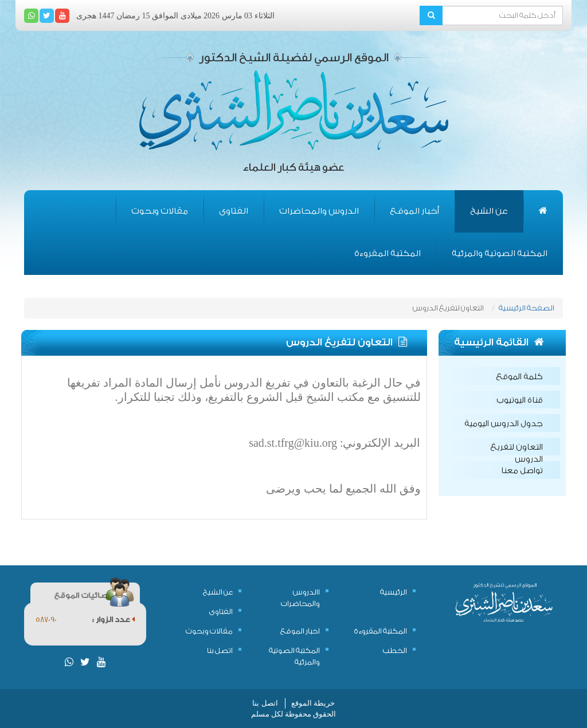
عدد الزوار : (114, 619)
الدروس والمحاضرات (319, 211)
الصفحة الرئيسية (527, 308)
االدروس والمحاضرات (300, 598)
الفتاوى (234, 211)
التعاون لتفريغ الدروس (516, 449)
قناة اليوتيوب (520, 400)
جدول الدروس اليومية (504, 424)
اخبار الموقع (300, 631)
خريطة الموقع (313, 703)
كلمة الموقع (519, 377)
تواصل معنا (522, 471)
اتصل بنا (220, 650)
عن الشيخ (489, 211)
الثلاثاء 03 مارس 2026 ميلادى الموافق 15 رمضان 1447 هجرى (175, 16)
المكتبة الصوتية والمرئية (500, 253)
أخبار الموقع (414, 211)
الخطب (395, 650)
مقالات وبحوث (160, 211)
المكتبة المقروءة (388, 253)
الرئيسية (394, 592)
